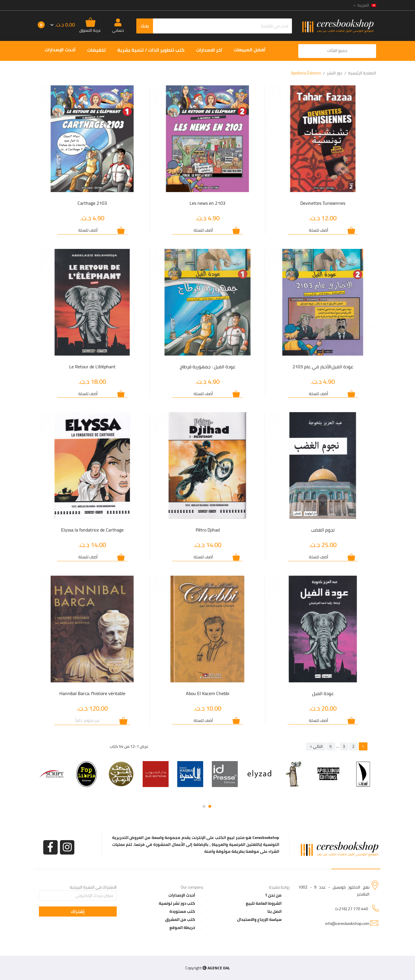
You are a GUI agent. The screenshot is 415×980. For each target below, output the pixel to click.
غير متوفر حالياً (88, 720)
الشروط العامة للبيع (264, 903)
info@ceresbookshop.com (347, 923)
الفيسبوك (50, 847)
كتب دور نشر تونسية (177, 903)
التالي (316, 746)
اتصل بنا (275, 911)
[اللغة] (364, 5)
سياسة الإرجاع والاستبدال (259, 919)
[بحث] (214, 26)
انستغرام (67, 847)
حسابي (118, 30)
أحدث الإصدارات (182, 895)
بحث (145, 26)
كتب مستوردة (182, 911)
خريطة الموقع (182, 928)
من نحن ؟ (273, 895)
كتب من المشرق (180, 919)
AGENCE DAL (219, 968)
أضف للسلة (319, 230)
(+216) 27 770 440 (352, 909)
